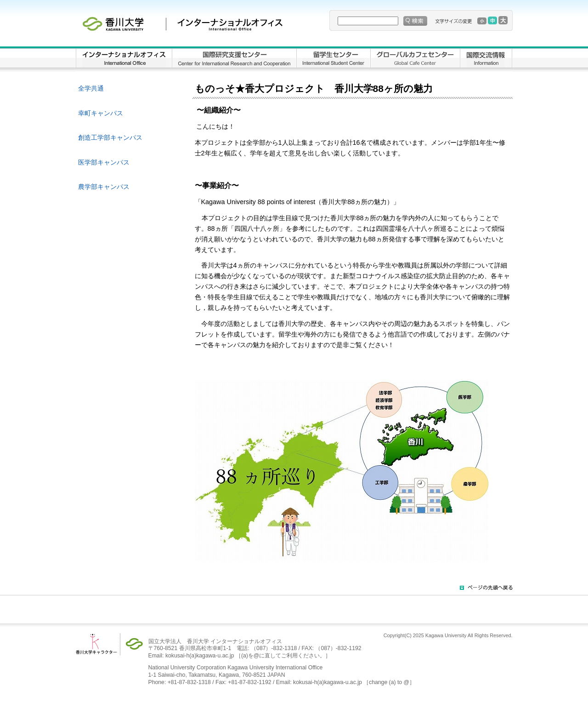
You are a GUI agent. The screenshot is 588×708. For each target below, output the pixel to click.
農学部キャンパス (104, 187)
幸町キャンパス (101, 113)
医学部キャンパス (104, 162)
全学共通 (91, 88)
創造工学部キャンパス (110, 137)
